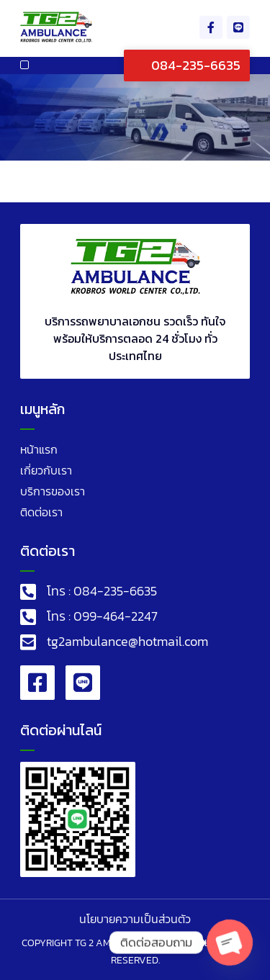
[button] (24, 65)
